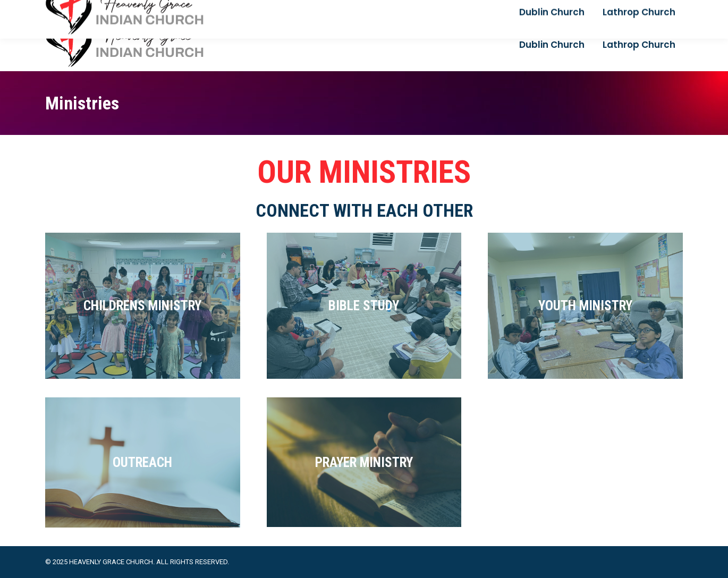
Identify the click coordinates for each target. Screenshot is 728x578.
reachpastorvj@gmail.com (92, 9)
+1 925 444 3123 (181, 9)
